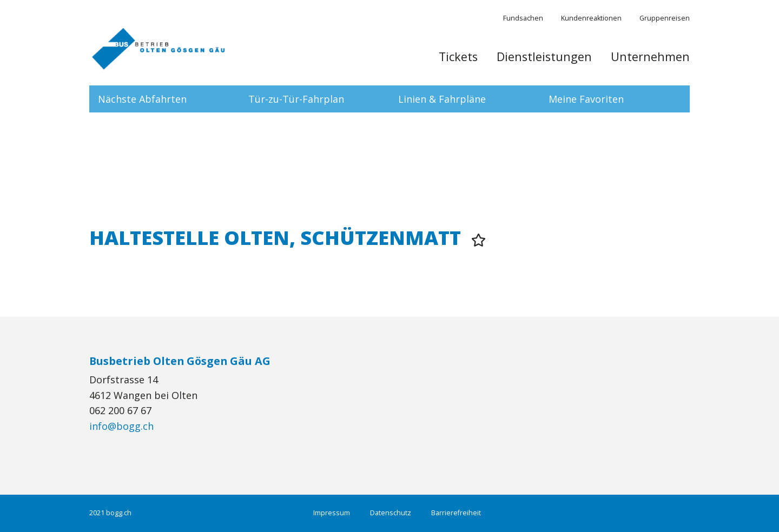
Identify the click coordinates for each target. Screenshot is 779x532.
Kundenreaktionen (591, 18)
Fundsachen (523, 18)
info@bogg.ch (121, 426)
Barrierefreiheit (456, 513)
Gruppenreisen (665, 18)
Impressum (332, 513)
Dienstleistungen (544, 57)
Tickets (458, 57)
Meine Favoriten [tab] (586, 99)
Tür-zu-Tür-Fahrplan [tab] (296, 99)
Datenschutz (391, 513)
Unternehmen (650, 57)
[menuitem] (458, 62)
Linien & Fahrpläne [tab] (442, 99)
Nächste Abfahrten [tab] (142, 99)
